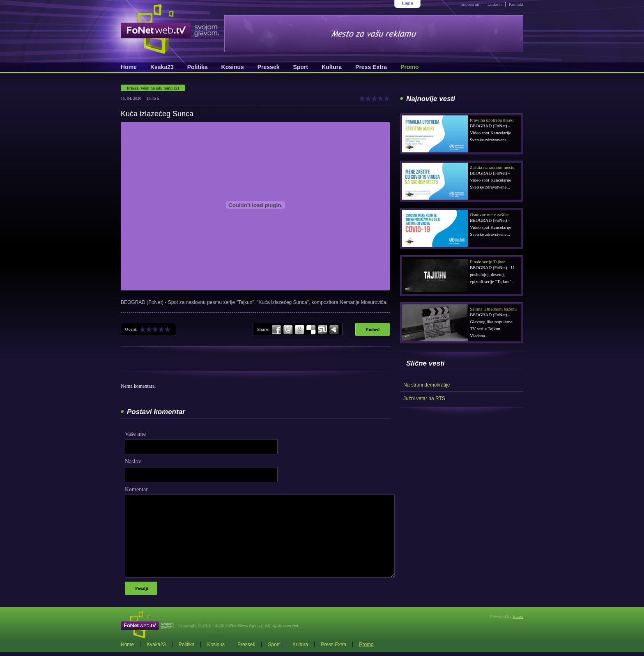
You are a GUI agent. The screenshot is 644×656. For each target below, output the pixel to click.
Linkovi (495, 4)
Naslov (133, 462)
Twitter (288, 330)
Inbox (518, 616)
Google (299, 330)
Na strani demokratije (427, 385)
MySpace (333, 330)
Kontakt (516, 4)
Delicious (311, 330)
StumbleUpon (322, 330)
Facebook (277, 330)
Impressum (470, 4)
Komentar (136, 489)
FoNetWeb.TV (170, 29)
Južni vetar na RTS (424, 398)
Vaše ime (135, 434)
